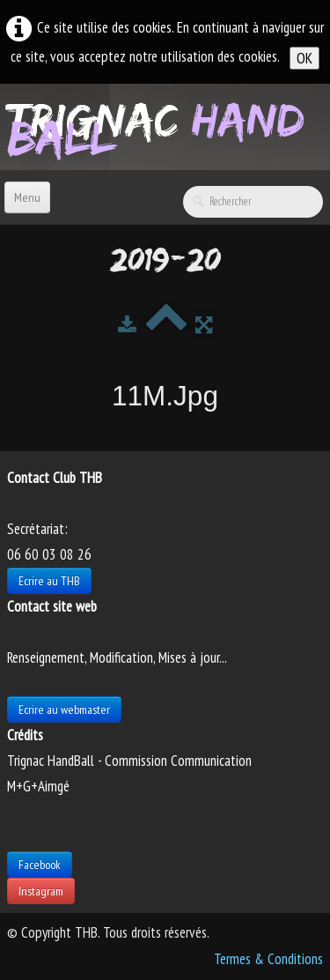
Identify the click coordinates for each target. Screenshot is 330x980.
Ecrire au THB (49, 581)
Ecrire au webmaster (64, 709)
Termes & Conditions (268, 959)
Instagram (41, 891)
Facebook (40, 865)
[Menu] (27, 197)
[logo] (169, 125)
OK (304, 58)
